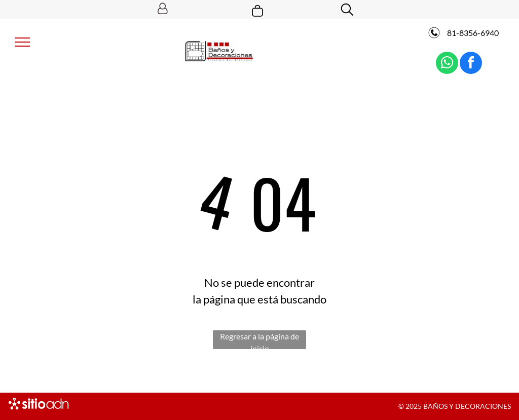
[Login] (162, 9)
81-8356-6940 (472, 33)
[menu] (22, 42)
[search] (347, 10)
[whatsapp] (447, 64)
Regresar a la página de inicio (259, 340)
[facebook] (471, 64)
